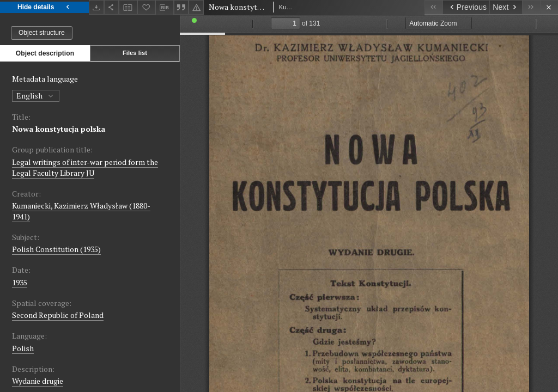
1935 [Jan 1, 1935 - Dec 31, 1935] (20, 282)
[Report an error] (196, 7)
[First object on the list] (433, 7)
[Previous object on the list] (466, 7)
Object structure (42, 33)
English (36, 96)
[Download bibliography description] (165, 8)
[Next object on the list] (506, 7)
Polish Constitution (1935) (56, 249)
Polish (23, 348)
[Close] (549, 7)
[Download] (96, 7)
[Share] (112, 7)
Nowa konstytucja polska (59, 129)
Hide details (44, 7)
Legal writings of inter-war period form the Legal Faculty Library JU (85, 167)
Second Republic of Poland (58, 315)
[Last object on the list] (531, 7)
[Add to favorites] (147, 7)
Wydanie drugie (38, 381)
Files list (135, 53)
